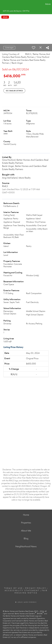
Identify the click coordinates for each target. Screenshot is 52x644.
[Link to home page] (2, 4)
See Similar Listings (14, 91)
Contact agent (9, 48)
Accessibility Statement (22, 591)
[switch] (34, 48)
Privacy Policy (36, 588)
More (48, 4)
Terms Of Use (13, 588)
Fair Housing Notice (31, 592)
